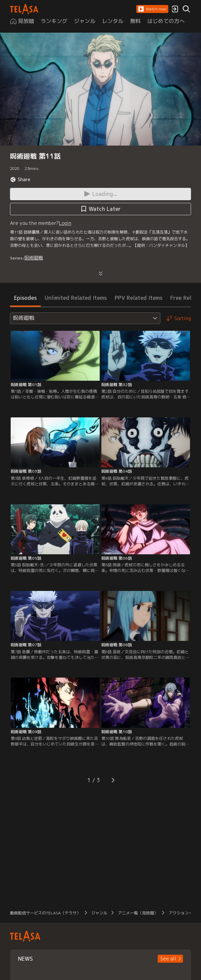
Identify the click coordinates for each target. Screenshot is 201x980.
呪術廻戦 (34, 258)
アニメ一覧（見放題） (138, 913)
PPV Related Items (138, 298)
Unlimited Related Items (76, 298)
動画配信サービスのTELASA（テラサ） (45, 913)
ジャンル (99, 913)
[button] (152, 9)
